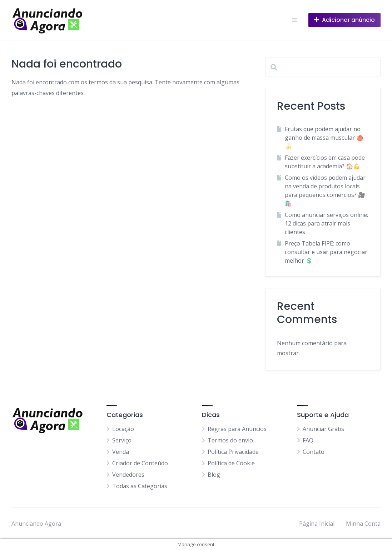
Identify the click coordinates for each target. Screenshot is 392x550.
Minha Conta (363, 524)
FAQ (308, 440)
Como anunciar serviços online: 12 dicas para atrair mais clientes (326, 223)
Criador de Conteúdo (140, 463)
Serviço (122, 440)
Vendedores (128, 475)
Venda (121, 452)
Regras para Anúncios (237, 429)
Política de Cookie (231, 463)
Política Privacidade (233, 452)
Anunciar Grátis (323, 429)
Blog (214, 475)
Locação (123, 429)
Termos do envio (230, 440)
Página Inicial (317, 524)
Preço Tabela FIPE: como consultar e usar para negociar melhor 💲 (326, 252)
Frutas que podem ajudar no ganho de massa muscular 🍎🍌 (324, 138)
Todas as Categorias (140, 486)
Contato (314, 452)
